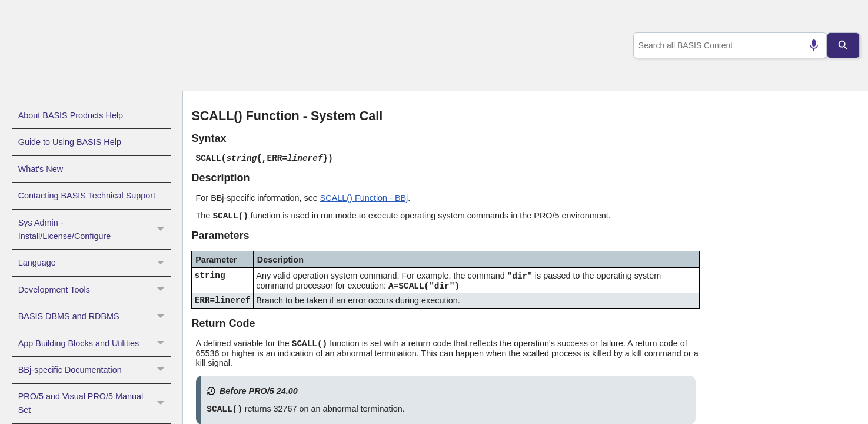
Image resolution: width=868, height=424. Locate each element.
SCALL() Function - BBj (364, 198)
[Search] (843, 45)
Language (94, 263)
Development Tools (94, 290)
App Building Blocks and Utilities (94, 343)
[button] (162, 230)
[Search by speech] (809, 45)
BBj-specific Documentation (94, 370)
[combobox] (727, 45)
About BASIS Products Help (71, 115)
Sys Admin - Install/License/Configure (94, 230)
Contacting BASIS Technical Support (87, 196)
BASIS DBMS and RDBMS (94, 316)
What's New (41, 169)
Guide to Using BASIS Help (70, 142)
